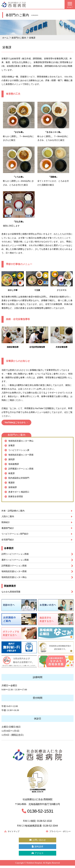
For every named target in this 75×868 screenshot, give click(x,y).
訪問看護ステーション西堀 (15, 567)
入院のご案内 (8, 517)
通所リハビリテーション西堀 (16, 561)
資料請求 (37, 848)
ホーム (5, 38)
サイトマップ (13, 833)
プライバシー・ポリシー (57, 833)
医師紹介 (6, 523)
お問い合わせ (37, 842)
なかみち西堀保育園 (12, 593)
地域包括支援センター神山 (15, 579)
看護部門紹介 (8, 528)
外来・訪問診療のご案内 (14, 511)
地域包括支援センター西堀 (15, 573)
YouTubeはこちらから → (16, 422)
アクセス (37, 855)
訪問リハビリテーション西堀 (16, 555)
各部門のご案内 (19, 38)
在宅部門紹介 (8, 540)
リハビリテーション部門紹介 (16, 534)
